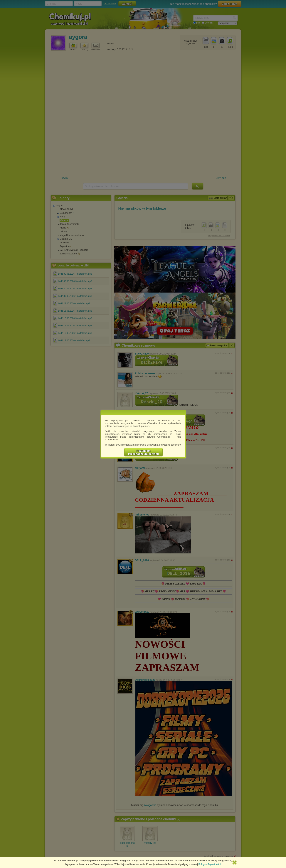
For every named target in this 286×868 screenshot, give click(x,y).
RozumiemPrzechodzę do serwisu (144, 452)
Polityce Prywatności (210, 864)
